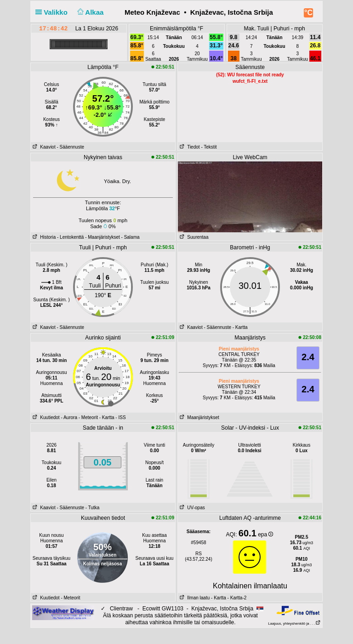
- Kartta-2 (236, 598)
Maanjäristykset (199, 417)
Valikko (53, 12)
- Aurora (69, 417)
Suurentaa (193, 237)
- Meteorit (88, 417)
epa (265, 535)
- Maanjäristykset (102, 237)
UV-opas (191, 508)
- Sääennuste (70, 147)
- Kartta (240, 327)
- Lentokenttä (70, 237)
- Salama (131, 237)
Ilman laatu (194, 598)
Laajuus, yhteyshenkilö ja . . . (294, 624)
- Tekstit (209, 147)
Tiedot (189, 147)
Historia (43, 237)
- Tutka (93, 508)
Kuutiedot (45, 417)
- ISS (120, 417)
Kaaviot (43, 147)
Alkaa (89, 12)
